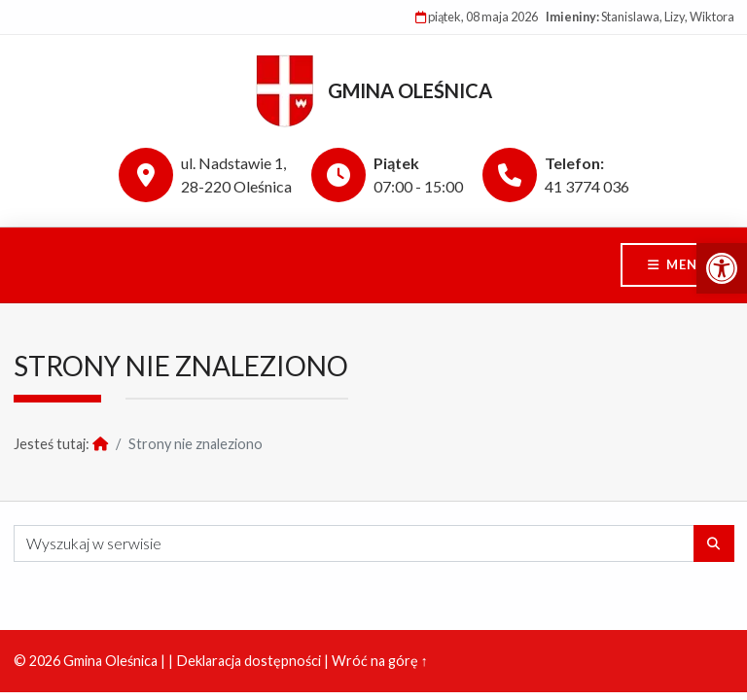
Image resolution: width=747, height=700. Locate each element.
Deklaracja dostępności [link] (249, 661)
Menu (686, 264)
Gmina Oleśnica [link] (410, 90)
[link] (722, 268)
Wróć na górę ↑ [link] (380, 661)
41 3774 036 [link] (587, 186)
